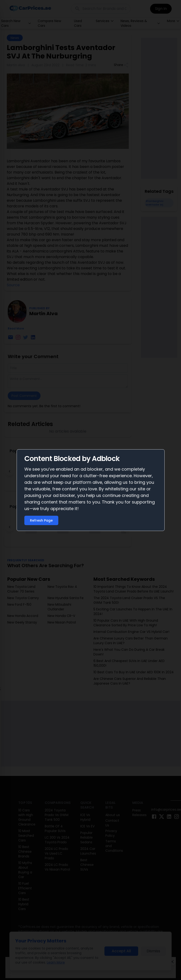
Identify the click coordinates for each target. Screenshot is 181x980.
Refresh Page (41, 520)
